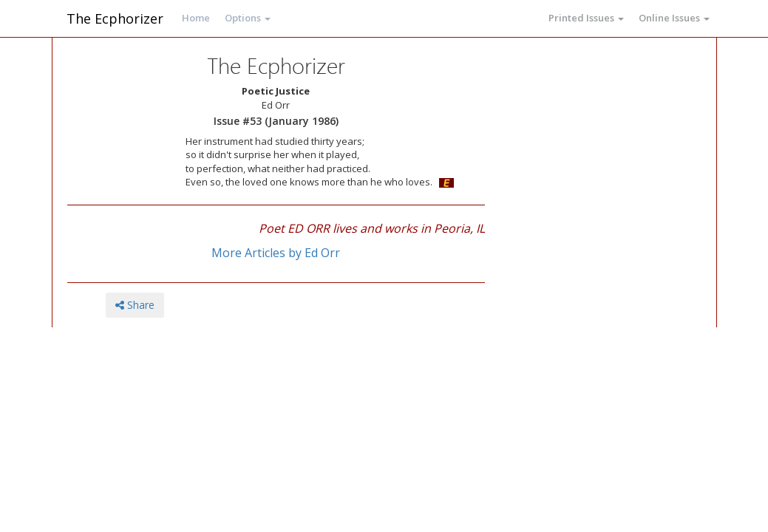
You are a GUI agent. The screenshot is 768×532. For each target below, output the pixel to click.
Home (196, 18)
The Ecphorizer (115, 18)
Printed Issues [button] (586, 18)
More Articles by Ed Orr (276, 253)
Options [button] (248, 18)
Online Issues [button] (674, 18)
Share (135, 305)
